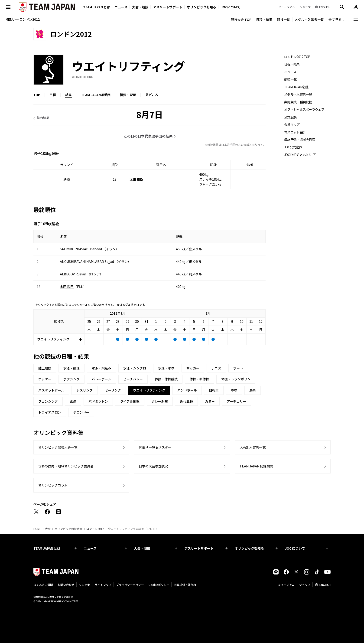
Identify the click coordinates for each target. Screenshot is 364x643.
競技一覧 (283, 20)
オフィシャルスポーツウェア (304, 109)
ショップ (305, 585)
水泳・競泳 (71, 368)
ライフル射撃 (130, 401)
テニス (216, 368)
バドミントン (98, 401)
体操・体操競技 (166, 379)
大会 (48, 529)
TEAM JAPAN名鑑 (296, 87)
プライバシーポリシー (130, 585)
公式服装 (290, 117)
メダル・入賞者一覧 (309, 20)
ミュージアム (286, 585)
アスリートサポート (168, 7)
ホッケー (45, 379)
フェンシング (48, 401)
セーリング (113, 390)
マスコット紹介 (295, 132)
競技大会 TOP (241, 20)
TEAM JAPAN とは (55, 548)
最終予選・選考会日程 (300, 140)
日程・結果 (264, 20)
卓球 (234, 390)
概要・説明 (128, 95)
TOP (37, 95)
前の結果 (43, 118)
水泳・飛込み (101, 368)
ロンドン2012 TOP (297, 57)
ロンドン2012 (95, 529)
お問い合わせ (66, 585)
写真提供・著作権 (185, 585)
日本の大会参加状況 (153, 466)
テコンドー (81, 412)
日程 (53, 95)
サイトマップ (103, 585)
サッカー (193, 368)
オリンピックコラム (53, 485)
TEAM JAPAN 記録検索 (256, 466)
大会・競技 (156, 548)
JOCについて (231, 7)
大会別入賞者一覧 (253, 447)
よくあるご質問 (43, 585)
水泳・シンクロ (135, 368)
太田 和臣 (136, 179)
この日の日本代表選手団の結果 (148, 136)
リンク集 (84, 585)
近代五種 (186, 401)
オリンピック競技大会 (68, 529)
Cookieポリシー (159, 585)
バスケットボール (51, 390)
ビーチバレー (133, 379)
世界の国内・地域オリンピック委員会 (66, 466)
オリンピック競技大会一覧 (58, 447)
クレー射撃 (160, 401)
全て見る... (336, 20)
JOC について (307, 548)
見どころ (152, 95)
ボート (238, 368)
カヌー (210, 401)
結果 (68, 95)
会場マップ (292, 125)
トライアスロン (50, 412)
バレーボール (101, 379)
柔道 (73, 401)
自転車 (214, 390)
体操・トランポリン (236, 379)
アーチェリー (236, 401)
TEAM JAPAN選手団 (96, 95)
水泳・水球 (166, 368)
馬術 (253, 390)
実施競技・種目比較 (298, 102)
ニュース (121, 7)
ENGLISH (325, 585)
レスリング (84, 390)
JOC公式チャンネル (298, 155)
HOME (37, 529)
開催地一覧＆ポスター (155, 447)
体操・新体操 (199, 379)
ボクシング (71, 379)
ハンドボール (187, 390)
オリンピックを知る (201, 7)
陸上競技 (45, 368)
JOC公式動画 (293, 147)
